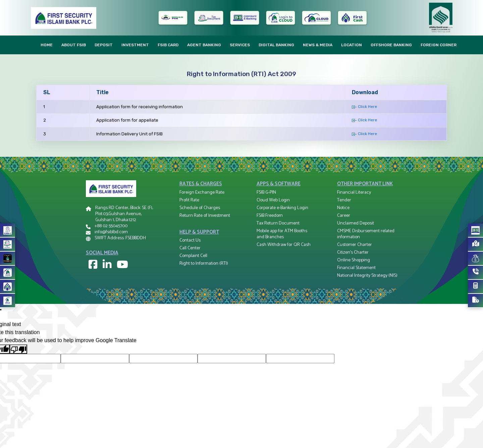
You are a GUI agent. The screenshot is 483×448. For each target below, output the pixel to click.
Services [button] (240, 45)
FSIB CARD (168, 45)
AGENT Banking (204, 45)
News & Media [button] (318, 45)
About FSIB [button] (74, 45)
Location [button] (352, 45)
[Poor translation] (18, 349)
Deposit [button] (104, 45)
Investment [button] (135, 45)
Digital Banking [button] (276, 45)
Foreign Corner (439, 45)
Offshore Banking (391, 45)
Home (47, 45)
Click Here (364, 107)
